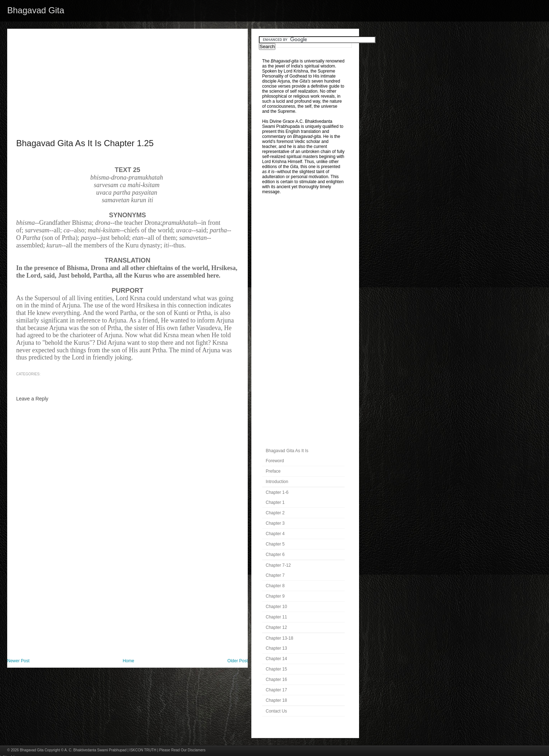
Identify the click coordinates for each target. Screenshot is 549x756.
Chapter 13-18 (280, 638)
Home (129, 661)
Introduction (277, 482)
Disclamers (197, 750)
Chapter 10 (276, 607)
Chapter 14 (276, 659)
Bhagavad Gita (36, 10)
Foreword (275, 461)
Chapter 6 (275, 555)
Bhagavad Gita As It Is (287, 451)
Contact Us (276, 711)
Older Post (238, 661)
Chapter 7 (275, 575)
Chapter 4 (275, 534)
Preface (273, 471)
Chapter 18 (276, 700)
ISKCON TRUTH (143, 750)
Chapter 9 (275, 596)
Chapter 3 (275, 523)
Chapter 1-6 (277, 492)
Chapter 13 (276, 648)
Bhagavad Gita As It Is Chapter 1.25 (85, 143)
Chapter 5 (275, 544)
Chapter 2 (275, 513)
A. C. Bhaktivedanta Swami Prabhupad (95, 750)
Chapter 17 (276, 690)
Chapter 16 (276, 680)
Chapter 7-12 (278, 565)
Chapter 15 (276, 669)
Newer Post (18, 661)
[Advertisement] (127, 79)
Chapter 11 (276, 617)
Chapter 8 (275, 586)
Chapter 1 (275, 502)
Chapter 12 (276, 627)
